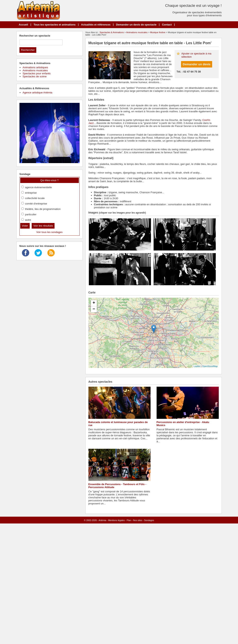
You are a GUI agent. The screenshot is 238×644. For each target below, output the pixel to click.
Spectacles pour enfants (37, 73)
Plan (129, 520)
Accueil (23, 25)
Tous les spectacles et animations (54, 25)
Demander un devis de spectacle (136, 25)
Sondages (149, 520)
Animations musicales (137, 32)
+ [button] (94, 303)
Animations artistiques (35, 67)
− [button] (94, 309)
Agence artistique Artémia (37, 93)
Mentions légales (116, 520)
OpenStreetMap (210, 366)
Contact (167, 25)
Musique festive (158, 32)
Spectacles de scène (35, 76)
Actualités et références (96, 25)
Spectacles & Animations (112, 32)
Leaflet (197, 366)
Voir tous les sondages (49, 232)
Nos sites (138, 520)
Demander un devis (196, 64)
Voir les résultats (43, 226)
